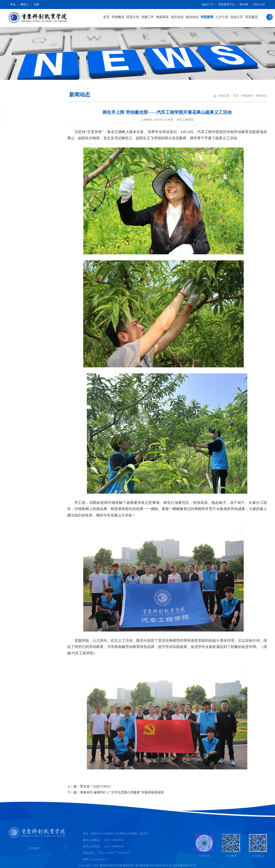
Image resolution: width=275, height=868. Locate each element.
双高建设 (252, 17)
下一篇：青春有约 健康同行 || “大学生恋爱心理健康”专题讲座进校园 (115, 792)
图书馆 (244, 5)
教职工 (25, 5)
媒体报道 (25, 148)
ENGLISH (259, 5)
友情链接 (44, 859)
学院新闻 (207, 17)
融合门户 (208, 5)
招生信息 (177, 17)
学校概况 (118, 17)
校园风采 (162, 17)
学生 (13, 5)
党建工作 (148, 17)
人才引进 (222, 17)
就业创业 (192, 17)
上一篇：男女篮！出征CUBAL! (89, 786)
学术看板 (25, 133)
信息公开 (237, 17)
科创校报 (25, 177)
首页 (106, 17)
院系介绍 (133, 17)
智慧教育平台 (226, 5)
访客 (37, 5)
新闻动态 (25, 118)
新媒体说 (25, 163)
